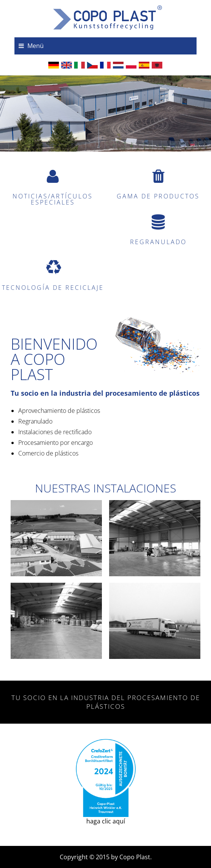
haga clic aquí (106, 782)
